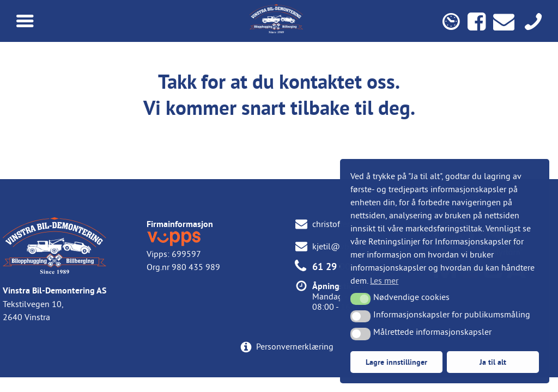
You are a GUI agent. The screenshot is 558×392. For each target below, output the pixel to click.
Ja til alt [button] (493, 362)
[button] (360, 299)
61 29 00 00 (338, 267)
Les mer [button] (384, 280)
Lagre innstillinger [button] (396, 362)
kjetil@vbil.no (339, 246)
